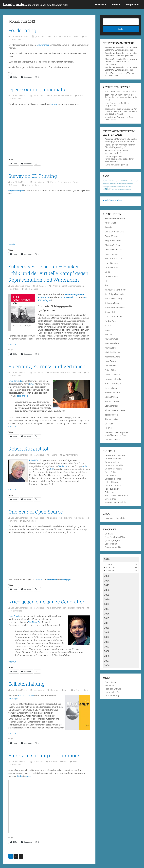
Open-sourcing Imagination (39, 89)
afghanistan (127, 184)
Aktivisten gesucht (125, 189)
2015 (107, 623)
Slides (20, 776)
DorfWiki (109, 534)
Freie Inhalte (78, 518)
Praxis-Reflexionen (73, 373)
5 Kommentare (15, 611)
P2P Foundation (112, 489)
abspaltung (113, 183)
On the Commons (113, 486)
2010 (107, 646)
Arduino (54, 104)
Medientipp (14, 289)
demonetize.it (111, 475)
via (10, 244)
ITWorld (39, 579)
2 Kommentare (31, 289)
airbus (124, 186)
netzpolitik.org (111, 482)
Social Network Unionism (116, 496)
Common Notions (113, 459)
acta (118, 184)
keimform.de (36, 4)
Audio (28, 776)
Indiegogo (66, 579)
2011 (106, 642)
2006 (107, 665)
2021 (107, 595)
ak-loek (129, 186)
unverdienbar (111, 499)
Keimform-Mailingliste (115, 518)
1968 (137, 181)
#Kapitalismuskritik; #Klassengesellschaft (112, 181)
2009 (107, 651)
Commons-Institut (113, 469)
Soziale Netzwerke (71, 37)
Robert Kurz (34, 460)
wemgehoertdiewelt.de (115, 502)
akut (130, 189)
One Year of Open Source (36, 512)
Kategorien (131, 5)
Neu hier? (99, 5)
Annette (108, 47)
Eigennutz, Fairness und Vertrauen (47, 366)
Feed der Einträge (113, 689)
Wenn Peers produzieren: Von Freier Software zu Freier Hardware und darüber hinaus (121, 111)
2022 (107, 590)
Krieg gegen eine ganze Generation (47, 602)
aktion (107, 189)
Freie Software (57, 373)
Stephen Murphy (16, 191)
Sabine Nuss (111, 492)
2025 (107, 576)
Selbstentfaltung (27, 684)
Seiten (115, 5)
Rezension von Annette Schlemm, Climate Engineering (121, 49)
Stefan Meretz (21, 96)
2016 (107, 618)
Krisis (84, 466)
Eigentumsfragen (76, 286)
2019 (107, 604)
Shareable (52, 579)
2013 (107, 632)
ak (126, 186)
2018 (107, 609)
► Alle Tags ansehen (112, 200)
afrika (132, 184)
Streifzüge (13, 699)
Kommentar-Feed (113, 692)
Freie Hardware (65, 96)
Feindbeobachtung (76, 608)
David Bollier (111, 472)
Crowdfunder (43, 45)
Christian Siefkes (22, 286)
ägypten (122, 184)
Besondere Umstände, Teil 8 (123, 91)
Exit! (52, 469)
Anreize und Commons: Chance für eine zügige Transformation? (121, 140)
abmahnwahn (106, 184)
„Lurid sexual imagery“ (115, 165)
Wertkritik (63, 466)
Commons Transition (114, 465)
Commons (56, 37)
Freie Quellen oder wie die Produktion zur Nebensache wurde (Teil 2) (121, 97)
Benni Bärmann (22, 37)
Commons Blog (112, 462)
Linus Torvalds (15, 381)
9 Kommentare (32, 185)
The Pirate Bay (35, 622)
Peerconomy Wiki (113, 547)
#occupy (125, 181)
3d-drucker (130, 181)
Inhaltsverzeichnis (69, 297)
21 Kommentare (71, 455)
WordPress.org (112, 696)
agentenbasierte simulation (109, 186)
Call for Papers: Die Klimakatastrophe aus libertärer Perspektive (119, 159)
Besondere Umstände (115, 455)
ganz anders (23, 396)
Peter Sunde (14, 616)
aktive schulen (116, 189)
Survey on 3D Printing (33, 176)
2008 (107, 656)
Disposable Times (113, 479)
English (54, 96)
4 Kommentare (81, 690)
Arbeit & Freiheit (60, 286)
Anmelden (110, 685)
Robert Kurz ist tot (28, 449)
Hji (106, 73)
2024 (107, 580)
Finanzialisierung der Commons (44, 755)
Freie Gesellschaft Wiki (115, 537)
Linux (32, 384)
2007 (107, 661)
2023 (107, 585)
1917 (134, 181)
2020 (107, 599)
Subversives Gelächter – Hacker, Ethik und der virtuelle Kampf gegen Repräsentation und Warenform (48, 273)
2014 (107, 628)
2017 (107, 613)
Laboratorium (111, 544)
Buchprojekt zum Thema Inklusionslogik (116, 152)
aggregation (119, 186)
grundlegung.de (112, 540)
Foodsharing (22, 30)
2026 (107, 559)
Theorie (54, 455)
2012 (107, 637)
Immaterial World (26, 696)
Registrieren (110, 682)
